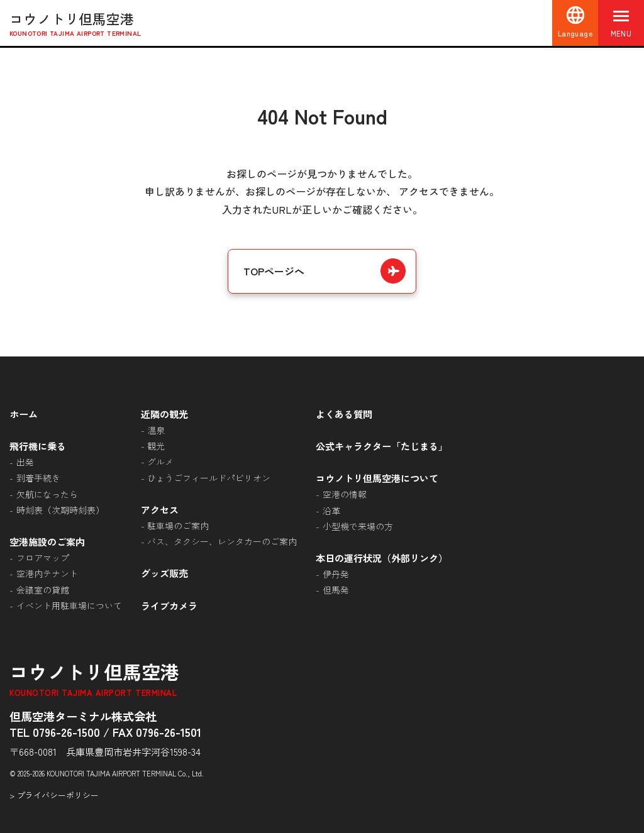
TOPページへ (274, 271)
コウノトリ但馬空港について (377, 478)
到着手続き (38, 478)
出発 (25, 462)
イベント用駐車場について (69, 605)
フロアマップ (43, 558)
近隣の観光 (164, 414)
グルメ (160, 461)
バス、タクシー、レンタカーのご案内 (222, 541)
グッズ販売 (164, 573)
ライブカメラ (169, 605)
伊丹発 (336, 574)
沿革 (331, 510)
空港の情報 (345, 494)
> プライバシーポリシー (54, 795)
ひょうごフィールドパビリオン (209, 478)
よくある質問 (344, 414)
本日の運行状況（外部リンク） (382, 558)
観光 (156, 446)
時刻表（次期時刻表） (60, 510)
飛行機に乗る (38, 446)
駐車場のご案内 (178, 526)
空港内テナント (47, 573)
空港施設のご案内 (47, 541)
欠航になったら (47, 494)
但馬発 (336, 590)
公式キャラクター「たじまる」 (382, 446)
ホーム (24, 414)
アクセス (160, 509)
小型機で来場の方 (358, 526)
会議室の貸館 (43, 590)
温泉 (156, 430)
